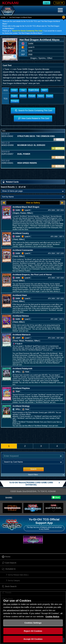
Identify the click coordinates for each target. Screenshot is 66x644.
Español (49, 96)
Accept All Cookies (33, 639)
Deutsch (23, 96)
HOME (3, 17)
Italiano (41, 96)
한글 (23, 90)
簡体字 (44, 90)
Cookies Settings (33, 623)
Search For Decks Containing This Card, (27, 31)
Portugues (15, 101)
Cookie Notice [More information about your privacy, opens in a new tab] (52, 616)
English (14, 96)
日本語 (14, 90)
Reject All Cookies (33, 631)
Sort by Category (14, 581)
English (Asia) (34, 90)
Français (32, 96)
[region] (33, 618)
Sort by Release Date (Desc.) (18, 575)
